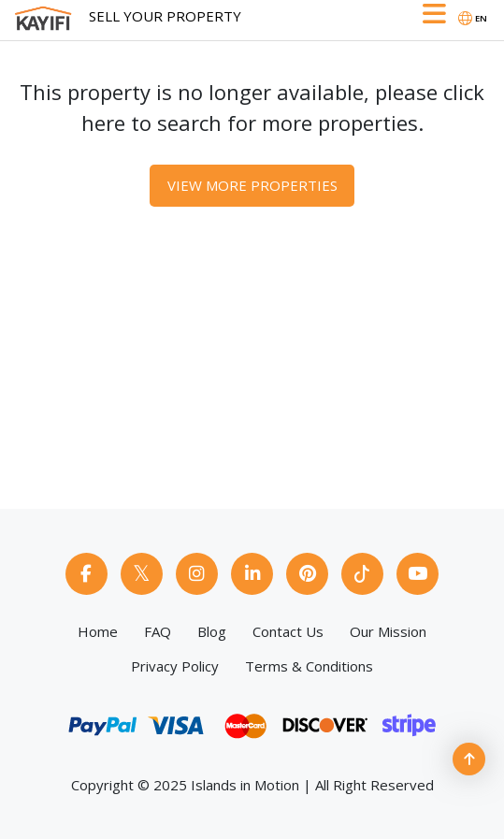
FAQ (158, 631)
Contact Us (288, 631)
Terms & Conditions (309, 666)
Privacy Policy (175, 666)
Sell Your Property (165, 16)
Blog (212, 631)
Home (98, 631)
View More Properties (252, 185)
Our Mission (388, 631)
